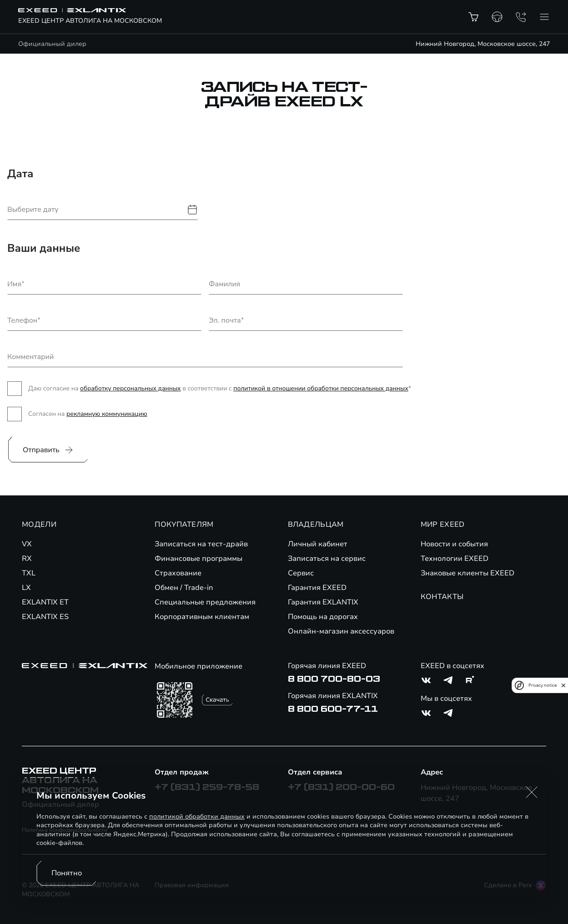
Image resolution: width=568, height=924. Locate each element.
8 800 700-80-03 (334, 679)
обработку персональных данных (131, 388)
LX (26, 588)
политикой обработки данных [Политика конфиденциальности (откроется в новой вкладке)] (197, 817)
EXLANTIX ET (45, 602)
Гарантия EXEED (317, 588)
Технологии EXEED (455, 559)
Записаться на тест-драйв (201, 544)
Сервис (301, 573)
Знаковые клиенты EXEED (467, 573)
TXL (29, 573)
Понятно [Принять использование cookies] (67, 873)
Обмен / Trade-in (184, 588)
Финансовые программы (199, 559)
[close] (563, 685)
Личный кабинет (318, 544)
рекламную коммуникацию (107, 414)
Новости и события (454, 544)
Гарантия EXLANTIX (323, 602)
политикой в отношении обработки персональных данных (321, 388)
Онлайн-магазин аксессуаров (341, 631)
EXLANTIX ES (45, 617)
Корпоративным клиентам (202, 617)
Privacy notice (543, 685)
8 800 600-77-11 (333, 709)
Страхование (178, 573)
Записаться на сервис (327, 559)
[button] (532, 792)
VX (27, 544)
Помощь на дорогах (323, 617)
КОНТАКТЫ (442, 597)
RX (27, 559)
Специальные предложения (205, 602)
